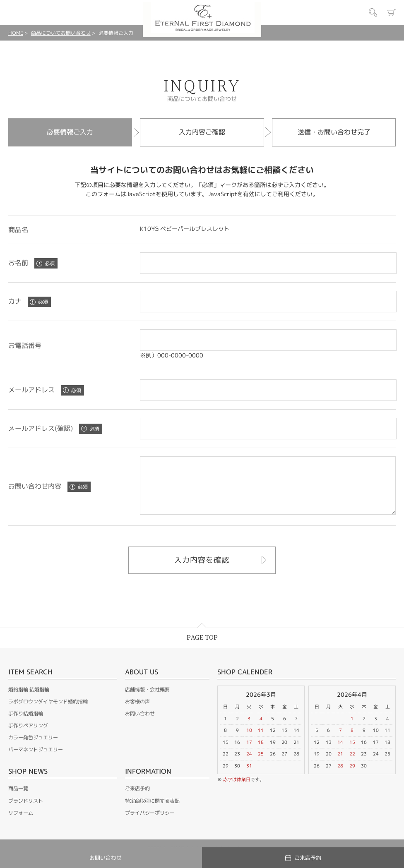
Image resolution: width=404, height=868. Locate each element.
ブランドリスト (26, 812)
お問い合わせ (140, 725)
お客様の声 (137, 713)
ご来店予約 (137, 800)
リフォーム (21, 824)
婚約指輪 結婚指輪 (29, 701)
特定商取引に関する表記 (152, 812)
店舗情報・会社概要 (147, 701)
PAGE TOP (202, 649)
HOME (16, 33)
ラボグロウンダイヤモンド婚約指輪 (48, 713)
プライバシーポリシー (150, 824)
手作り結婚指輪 (26, 725)
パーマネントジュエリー (36, 761)
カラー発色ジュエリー (33, 749)
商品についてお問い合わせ (61, 33)
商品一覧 (18, 800)
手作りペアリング (28, 737)
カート (392, 12)
